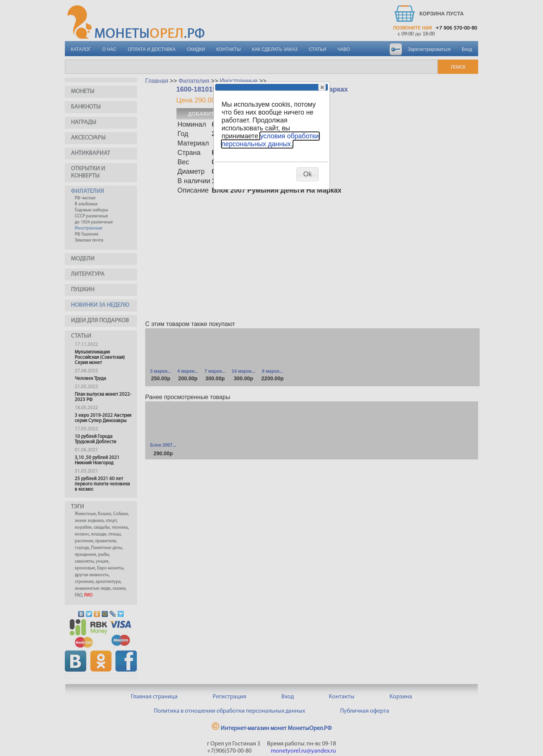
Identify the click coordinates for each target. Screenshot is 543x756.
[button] (322, 87)
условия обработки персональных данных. (270, 140)
